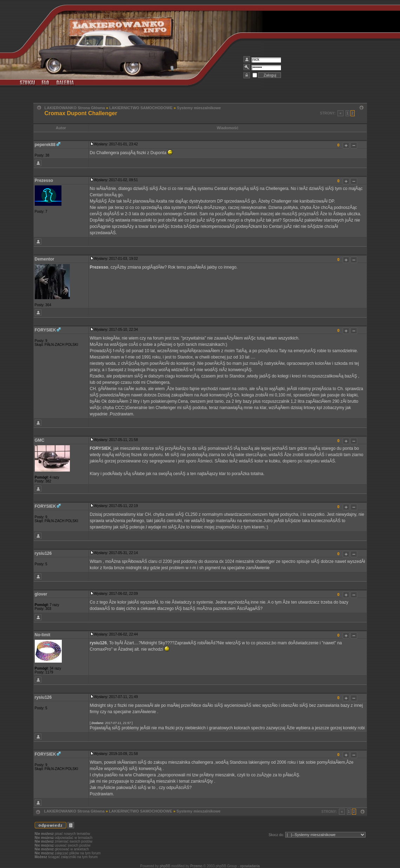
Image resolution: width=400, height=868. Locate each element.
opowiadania (250, 866)
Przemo (196, 866)
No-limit (43, 635)
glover (41, 594)
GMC (40, 440)
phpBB (165, 866)
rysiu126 (43, 553)
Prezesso (44, 180)
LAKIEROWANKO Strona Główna (75, 108)
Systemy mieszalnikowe (199, 108)
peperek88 (45, 145)
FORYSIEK (45, 330)
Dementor (45, 259)
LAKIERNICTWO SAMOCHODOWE (141, 108)
